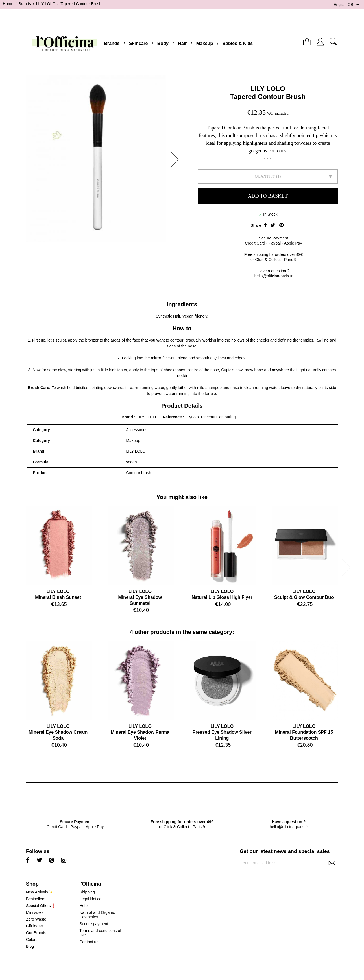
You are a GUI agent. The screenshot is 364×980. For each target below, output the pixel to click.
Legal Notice (90, 899)
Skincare (139, 43)
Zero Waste (36, 919)
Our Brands (36, 933)
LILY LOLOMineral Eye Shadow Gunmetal (140, 597)
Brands (112, 43)
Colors (32, 940)
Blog (30, 946)
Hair (182, 43)
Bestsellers (36, 899)
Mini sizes (35, 912)
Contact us (89, 942)
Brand (127, 417)
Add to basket (268, 196)
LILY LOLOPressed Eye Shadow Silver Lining (222, 732)
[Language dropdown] (347, 5)
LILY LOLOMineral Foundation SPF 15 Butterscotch (304, 732)
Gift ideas (34, 926)
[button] (176, 159)
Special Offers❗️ (41, 906)
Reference (173, 417)
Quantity (265, 176)
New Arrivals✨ (39, 892)
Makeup (205, 43)
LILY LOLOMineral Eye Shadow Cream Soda (58, 732)
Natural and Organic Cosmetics (97, 915)
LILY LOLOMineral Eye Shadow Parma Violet (140, 732)
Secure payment (94, 924)
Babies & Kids (238, 43)
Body (163, 43)
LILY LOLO (268, 89)
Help (83, 906)
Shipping (87, 892)
